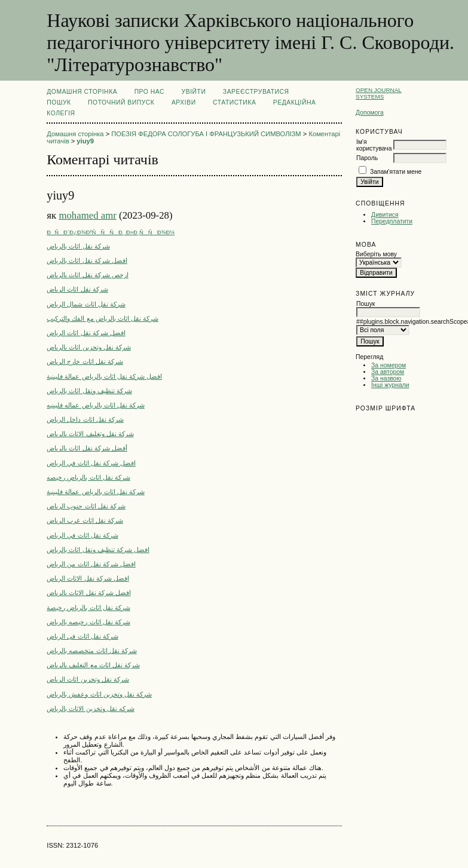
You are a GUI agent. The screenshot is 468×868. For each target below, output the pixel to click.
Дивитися (385, 215)
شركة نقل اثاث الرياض (77, 289)
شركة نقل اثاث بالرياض (78, 246)
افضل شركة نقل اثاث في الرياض (91, 463)
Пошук (59, 102)
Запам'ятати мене (396, 172)
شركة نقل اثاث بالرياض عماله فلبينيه (96, 405)
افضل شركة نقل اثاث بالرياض (87, 260)
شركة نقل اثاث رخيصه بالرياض (88, 622)
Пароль (367, 158)
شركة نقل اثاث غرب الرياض (85, 520)
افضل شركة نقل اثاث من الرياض (91, 564)
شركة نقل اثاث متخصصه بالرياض (91, 651)
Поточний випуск (121, 102)
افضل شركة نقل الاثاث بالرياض (88, 593)
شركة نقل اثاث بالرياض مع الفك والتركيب (103, 318)
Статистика (234, 102)
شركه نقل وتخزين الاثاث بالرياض (90, 708)
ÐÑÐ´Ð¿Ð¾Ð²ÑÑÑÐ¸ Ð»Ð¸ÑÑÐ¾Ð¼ (111, 232)
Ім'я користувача (374, 145)
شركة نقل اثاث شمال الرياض (86, 304)
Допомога (370, 113)
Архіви (184, 102)
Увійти (194, 92)
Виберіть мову (376, 254)
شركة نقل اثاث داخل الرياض (85, 419)
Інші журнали (390, 385)
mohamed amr (87, 215)
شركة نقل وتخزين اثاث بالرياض (88, 347)
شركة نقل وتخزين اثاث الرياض (88, 679)
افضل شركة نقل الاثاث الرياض (88, 578)
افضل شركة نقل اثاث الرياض (86, 333)
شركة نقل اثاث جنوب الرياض (86, 506)
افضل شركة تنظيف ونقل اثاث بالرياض (98, 550)
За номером (389, 365)
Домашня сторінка (82, 92)
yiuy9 (85, 141)
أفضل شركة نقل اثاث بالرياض (87, 448)
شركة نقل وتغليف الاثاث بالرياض (90, 434)
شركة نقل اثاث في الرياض (82, 535)
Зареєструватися (256, 92)
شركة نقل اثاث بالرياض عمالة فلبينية (96, 492)
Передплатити (392, 221)
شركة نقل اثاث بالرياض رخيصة (88, 608)
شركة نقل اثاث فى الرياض (82, 636)
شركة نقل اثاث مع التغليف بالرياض (93, 665)
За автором (388, 372)
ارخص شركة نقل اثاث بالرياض (87, 275)
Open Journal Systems (379, 93)
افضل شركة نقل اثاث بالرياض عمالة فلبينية (104, 376)
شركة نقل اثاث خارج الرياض (85, 361)
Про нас (150, 92)
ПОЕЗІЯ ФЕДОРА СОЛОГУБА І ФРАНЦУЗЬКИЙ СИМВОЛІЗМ (206, 134)
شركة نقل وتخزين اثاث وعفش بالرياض (99, 694)
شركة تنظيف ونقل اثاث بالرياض (89, 391)
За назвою (386, 378)
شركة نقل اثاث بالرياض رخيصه (88, 477)
